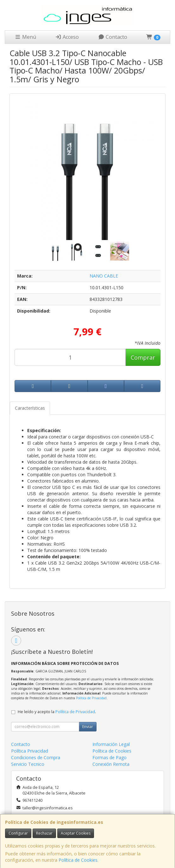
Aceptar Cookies (76, 833)
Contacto (113, 37)
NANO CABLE (104, 276)
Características (30, 408)
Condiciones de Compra (36, 757)
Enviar (88, 727)
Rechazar (44, 833)
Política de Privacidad (91, 698)
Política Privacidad (30, 751)
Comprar (143, 357)
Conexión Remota (111, 764)
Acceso (67, 37)
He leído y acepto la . (57, 712)
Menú (25, 37)
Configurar (18, 833)
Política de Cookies (78, 860)
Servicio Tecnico (28, 764)
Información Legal (111, 744)
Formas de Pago (109, 757)
